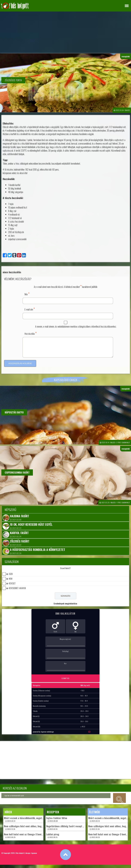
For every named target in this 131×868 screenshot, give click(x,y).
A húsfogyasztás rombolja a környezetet (38, 553)
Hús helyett (20, 856)
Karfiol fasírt (19, 536)
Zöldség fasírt (20, 544)
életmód (94, 815)
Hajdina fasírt (20, 519)
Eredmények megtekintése (65, 607)
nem (11, 582)
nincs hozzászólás (12, 272)
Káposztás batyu (14, 416)
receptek (126, 56)
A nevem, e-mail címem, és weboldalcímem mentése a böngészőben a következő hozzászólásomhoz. (76, 326)
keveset (12, 587)
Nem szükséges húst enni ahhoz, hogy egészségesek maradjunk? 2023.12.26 (37, 831)
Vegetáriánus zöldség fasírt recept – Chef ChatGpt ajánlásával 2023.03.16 (79, 831)
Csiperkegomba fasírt (17, 476)
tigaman (34, 856)
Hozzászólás (31, 333)
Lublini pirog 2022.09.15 (53, 839)
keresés (119, 801)
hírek (8, 815)
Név (27, 294)
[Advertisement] (65, 32)
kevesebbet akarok (17, 591)
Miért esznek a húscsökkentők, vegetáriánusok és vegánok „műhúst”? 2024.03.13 (40, 822)
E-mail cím (30, 309)
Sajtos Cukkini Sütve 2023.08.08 (57, 822)
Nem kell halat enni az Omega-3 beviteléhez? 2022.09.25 (27, 839)
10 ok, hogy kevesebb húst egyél (31, 528)
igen (11, 577)
